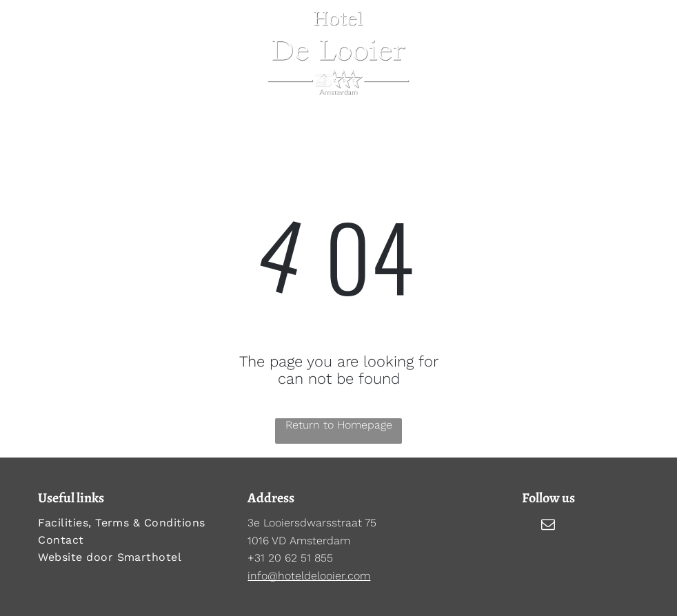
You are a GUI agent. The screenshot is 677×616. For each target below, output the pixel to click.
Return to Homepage (339, 425)
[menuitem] (129, 523)
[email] (548, 526)
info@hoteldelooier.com (309, 576)
